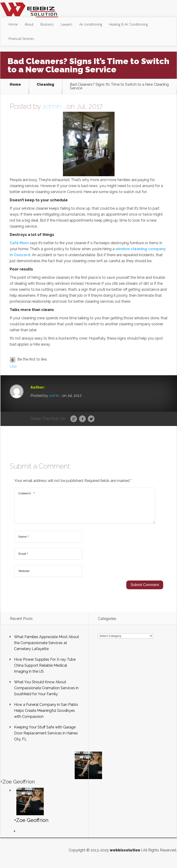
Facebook (82, 419)
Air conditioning (91, 24)
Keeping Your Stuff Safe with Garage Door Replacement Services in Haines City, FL (46, 739)
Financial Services (21, 39)
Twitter (91, 419)
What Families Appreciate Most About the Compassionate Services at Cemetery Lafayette (47, 648)
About (29, 24)
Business (47, 24)
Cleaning (45, 85)
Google (74, 419)
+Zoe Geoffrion (18, 787)
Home (13, 24)
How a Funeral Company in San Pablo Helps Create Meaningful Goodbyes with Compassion (46, 716)
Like (13, 366)
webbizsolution (125, 856)
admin (52, 106)
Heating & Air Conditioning (128, 24)
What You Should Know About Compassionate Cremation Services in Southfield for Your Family (46, 694)
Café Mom (19, 243)
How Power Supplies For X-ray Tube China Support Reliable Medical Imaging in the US (45, 671)
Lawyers (66, 24)
